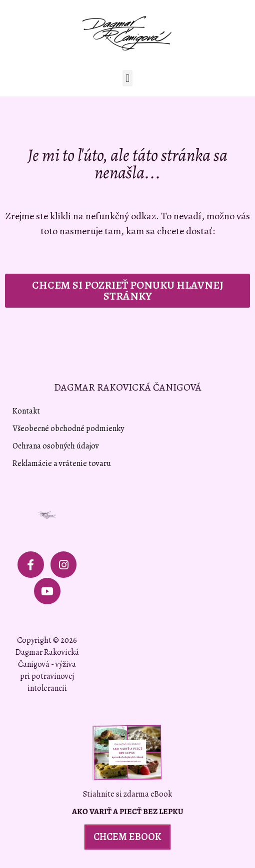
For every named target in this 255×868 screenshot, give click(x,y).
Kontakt (26, 411)
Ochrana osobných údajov (56, 446)
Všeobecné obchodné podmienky (68, 429)
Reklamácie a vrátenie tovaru (62, 463)
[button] (127, 78)
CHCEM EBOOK (127, 837)
